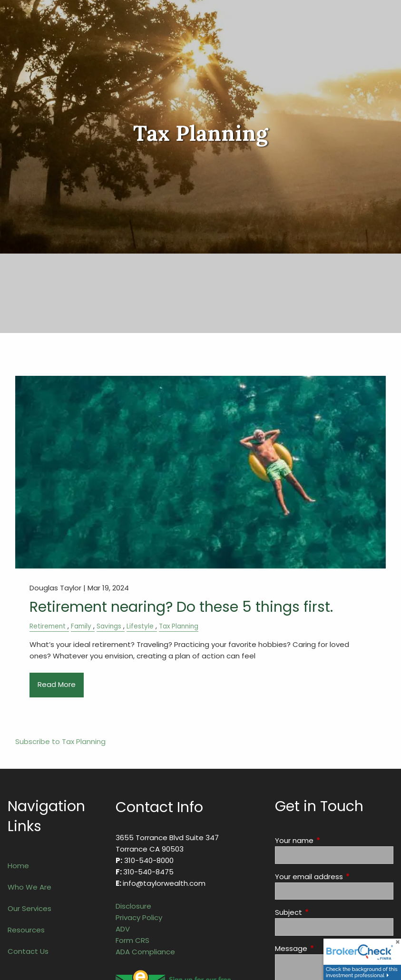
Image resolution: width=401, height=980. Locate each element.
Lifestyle (140, 626)
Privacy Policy (139, 917)
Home (18, 866)
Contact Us (28, 951)
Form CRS (132, 940)
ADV (123, 929)
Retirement (48, 626)
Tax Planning (179, 626)
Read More (57, 684)
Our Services (29, 908)
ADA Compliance (145, 952)
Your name (331, 840)
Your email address (334, 877)
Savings (109, 626)
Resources (26, 930)
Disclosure (133, 906)
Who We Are (29, 887)
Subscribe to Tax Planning (60, 741)
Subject (325, 912)
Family (81, 626)
